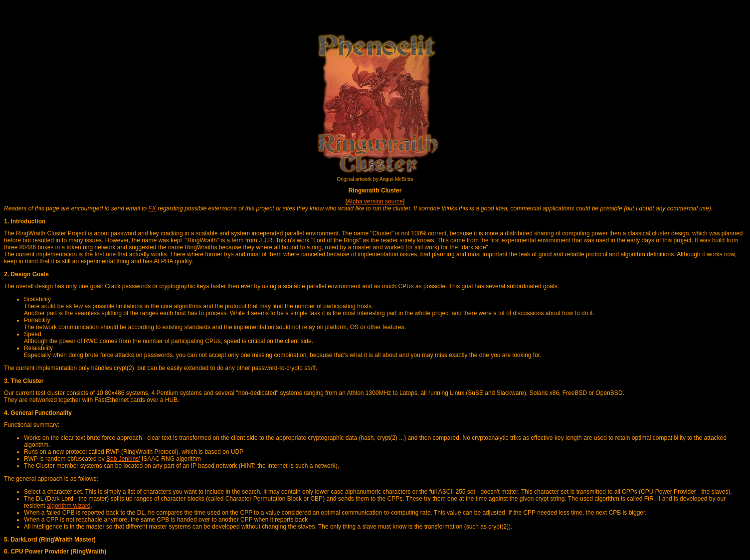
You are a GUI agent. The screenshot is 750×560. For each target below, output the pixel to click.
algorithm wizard (69, 506)
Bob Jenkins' (123, 459)
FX (152, 208)
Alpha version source (375, 201)
